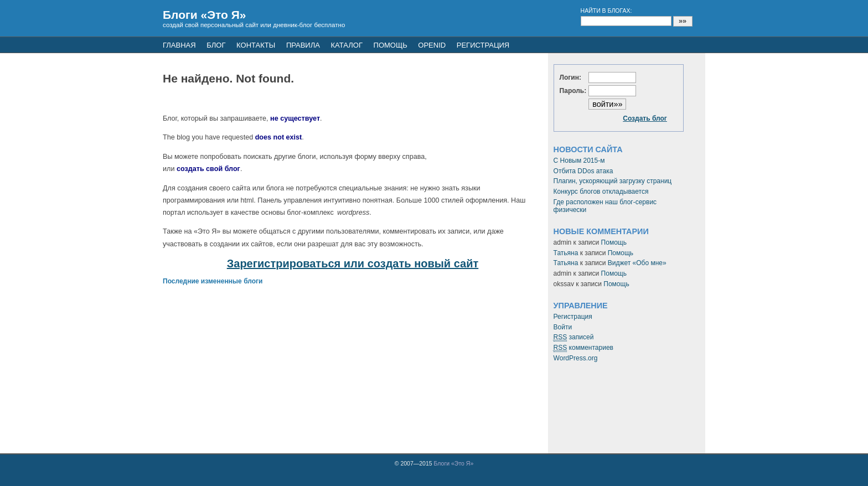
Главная (179, 45)
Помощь (391, 45)
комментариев (583, 348)
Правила (303, 45)
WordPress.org (576, 358)
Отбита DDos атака (583, 171)
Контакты (256, 45)
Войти (563, 327)
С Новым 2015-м (579, 161)
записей (574, 337)
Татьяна (566, 253)
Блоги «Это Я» (205, 15)
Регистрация (573, 317)
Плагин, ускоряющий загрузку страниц (613, 181)
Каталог (347, 45)
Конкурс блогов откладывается (601, 192)
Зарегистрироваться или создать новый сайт (353, 263)
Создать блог (645, 118)
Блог (216, 45)
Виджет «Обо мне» (637, 263)
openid (432, 45)
